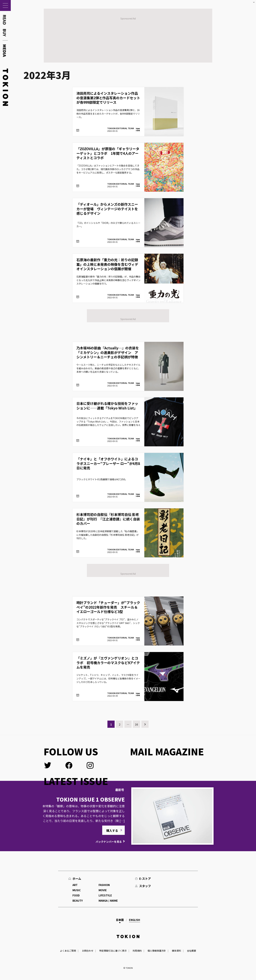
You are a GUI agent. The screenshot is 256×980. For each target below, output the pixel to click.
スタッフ (145, 886)
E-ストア (145, 878)
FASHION (104, 885)
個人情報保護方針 (157, 951)
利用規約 (137, 951)
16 (136, 724)
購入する (112, 830)
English (135, 920)
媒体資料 (176, 951)
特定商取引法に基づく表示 (113, 951)
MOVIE (103, 890)
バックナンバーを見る (109, 842)
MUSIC (77, 890)
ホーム (77, 878)
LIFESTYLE (105, 895)
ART (75, 885)
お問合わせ (88, 951)
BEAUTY (78, 900)
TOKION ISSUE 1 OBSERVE (91, 799)
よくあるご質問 (68, 951)
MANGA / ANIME (108, 900)
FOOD (76, 895)
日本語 (120, 920)
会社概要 (192, 951)
